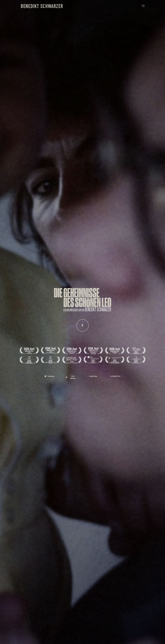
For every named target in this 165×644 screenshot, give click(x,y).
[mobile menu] (143, 6)
